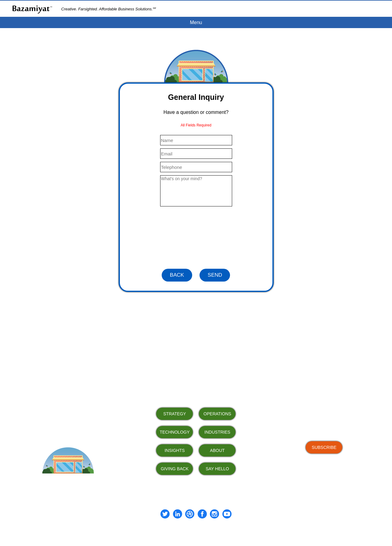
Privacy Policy (209, 531)
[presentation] (196, 238)
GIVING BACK (175, 469)
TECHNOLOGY (174, 432)
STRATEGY (174, 414)
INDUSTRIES (217, 432)
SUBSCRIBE (324, 447)
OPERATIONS (217, 414)
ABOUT (217, 450)
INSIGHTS (174, 450)
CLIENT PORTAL (371, 9)
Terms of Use (183, 531)
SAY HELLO (217, 469)
